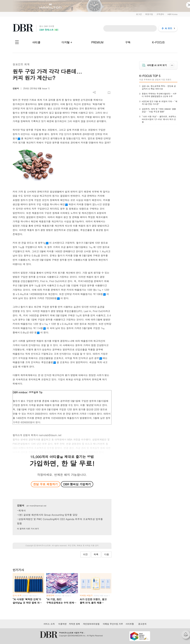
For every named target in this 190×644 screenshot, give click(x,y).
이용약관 (62, 624)
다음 (107, 554)
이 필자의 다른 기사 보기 (28, 529)
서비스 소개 (49, 624)
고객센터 (160, 14)
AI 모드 (169, 28)
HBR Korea (172, 14)
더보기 (94, 92)
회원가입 (149, 14)
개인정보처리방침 (91, 624)
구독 (128, 42)
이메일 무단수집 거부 (113, 624)
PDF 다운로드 (99, 93)
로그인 (139, 14)
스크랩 (109, 93)
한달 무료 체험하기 (45, 484)
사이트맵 (130, 624)
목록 (96, 554)
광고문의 (142, 624)
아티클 (36, 42)
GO (172, 65)
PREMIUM (97, 42)
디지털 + (67, 42)
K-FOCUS (158, 42)
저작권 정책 (74, 624)
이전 (85, 554)
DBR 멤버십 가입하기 (77, 484)
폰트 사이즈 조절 (104, 93)
